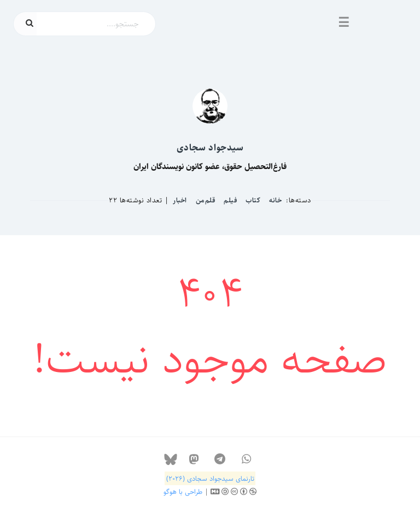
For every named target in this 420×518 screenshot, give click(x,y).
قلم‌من (206, 200)
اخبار (180, 200)
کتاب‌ (253, 200)
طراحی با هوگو (183, 492)
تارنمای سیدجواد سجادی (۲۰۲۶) (210, 479)
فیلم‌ (230, 200)
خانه (275, 200)
